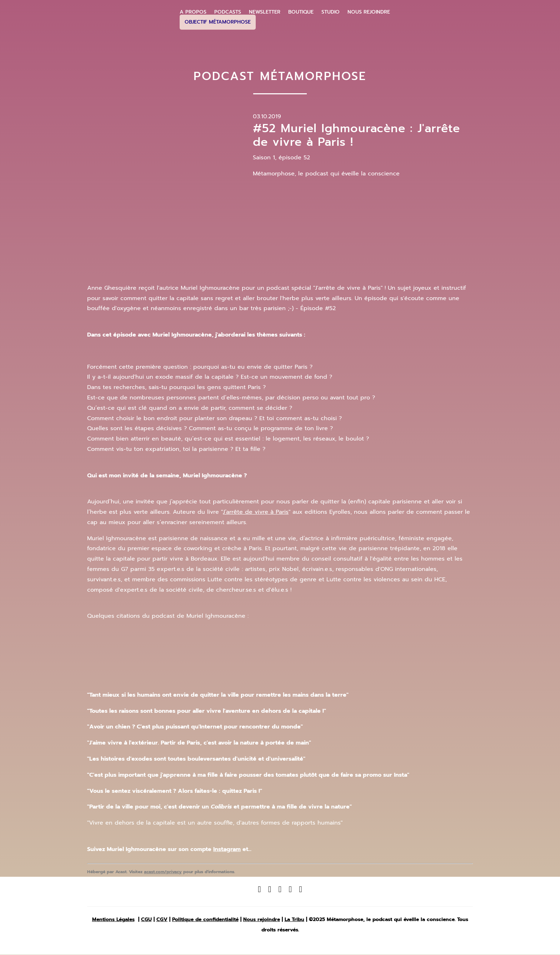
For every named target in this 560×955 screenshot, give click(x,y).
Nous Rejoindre (369, 12)
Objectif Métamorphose (218, 22)
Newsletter (265, 12)
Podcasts (228, 12)
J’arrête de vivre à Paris (256, 512)
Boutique (301, 12)
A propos (193, 12)
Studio (331, 12)
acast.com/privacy (163, 872)
